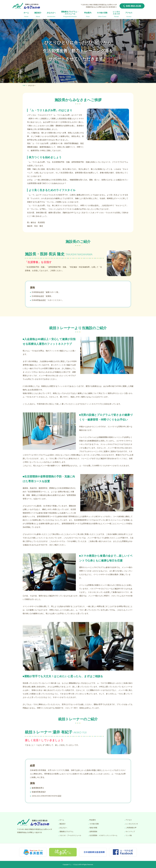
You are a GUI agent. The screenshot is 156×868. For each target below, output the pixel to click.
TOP (24, 85)
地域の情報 (93, 828)
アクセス (129, 15)
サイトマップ (130, 832)
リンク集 (129, 835)
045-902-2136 (133, 6)
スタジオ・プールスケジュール (70, 835)
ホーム (26, 15)
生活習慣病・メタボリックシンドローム (103, 835)
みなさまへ (51, 15)
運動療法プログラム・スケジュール (70, 14)
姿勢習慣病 (93, 832)
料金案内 (88, 15)
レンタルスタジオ (116, 14)
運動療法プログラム (66, 832)
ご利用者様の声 (131, 828)
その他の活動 (102, 15)
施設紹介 (38, 15)
